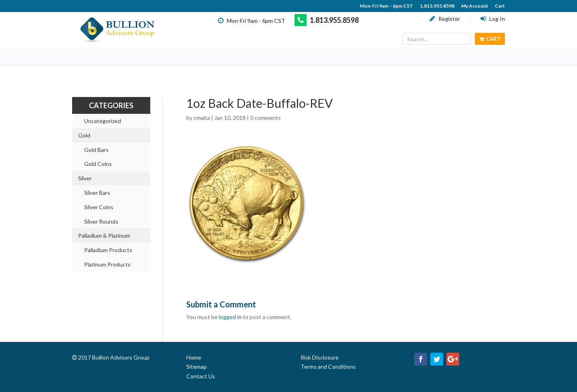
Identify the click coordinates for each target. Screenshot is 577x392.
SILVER (132, 56)
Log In (493, 19)
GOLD (104, 56)
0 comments (265, 118)
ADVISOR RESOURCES (382, 56)
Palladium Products (108, 250)
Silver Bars (97, 193)
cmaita (202, 118)
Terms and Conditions (328, 367)
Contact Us (201, 376)
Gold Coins (98, 164)
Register (445, 19)
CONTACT (466, 56)
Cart (500, 6)
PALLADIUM (206, 56)
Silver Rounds (101, 221)
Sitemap (197, 367)
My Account (475, 6)
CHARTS (244, 56)
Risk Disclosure (320, 357)
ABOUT (432, 56)
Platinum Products (107, 264)
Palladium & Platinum (104, 235)
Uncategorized (103, 121)
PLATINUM (165, 56)
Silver (85, 178)
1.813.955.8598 (437, 6)
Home (194, 357)
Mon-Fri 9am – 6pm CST (386, 6)
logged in (230, 317)
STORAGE (279, 56)
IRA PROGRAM (322, 56)
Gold (84, 135)
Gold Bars (96, 150)
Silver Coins (99, 207)
